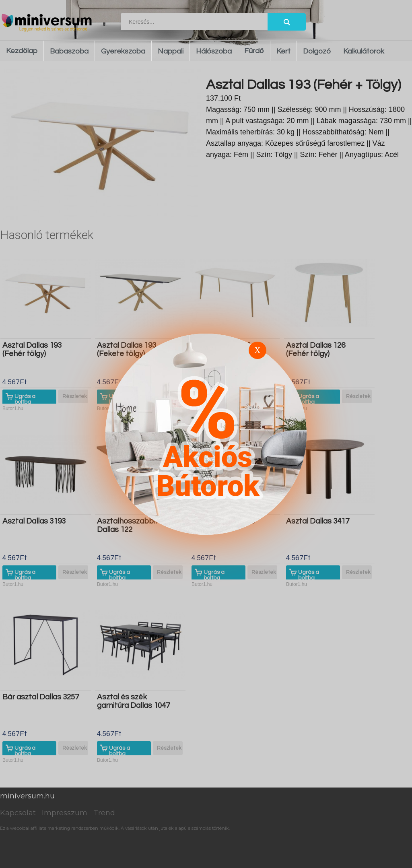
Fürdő (254, 51)
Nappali (171, 51)
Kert (283, 51)
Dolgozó (317, 51)
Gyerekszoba (123, 51)
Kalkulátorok (364, 51)
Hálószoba (214, 51)
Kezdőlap (22, 51)
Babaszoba (69, 51)
